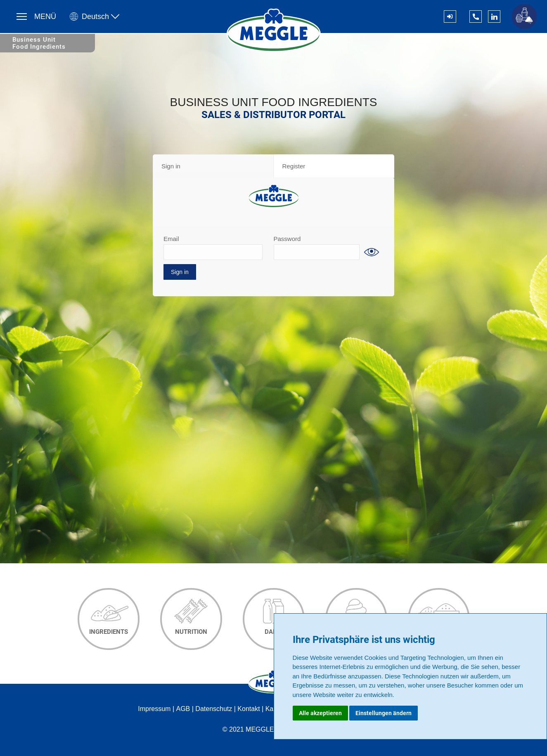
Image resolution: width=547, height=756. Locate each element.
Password (287, 239)
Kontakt (249, 709)
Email (171, 239)
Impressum (154, 709)
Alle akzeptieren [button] (320, 713)
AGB (183, 709)
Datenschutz (214, 709)
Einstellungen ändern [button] (384, 713)
